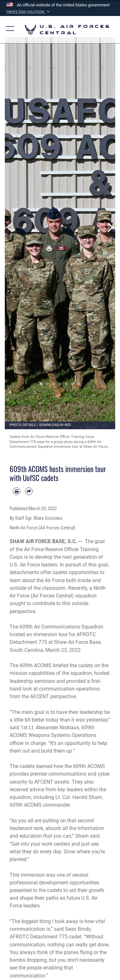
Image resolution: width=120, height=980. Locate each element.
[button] (29, 12)
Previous (10, 228)
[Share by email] (29, 491)
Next (110, 228)
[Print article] (17, 491)
